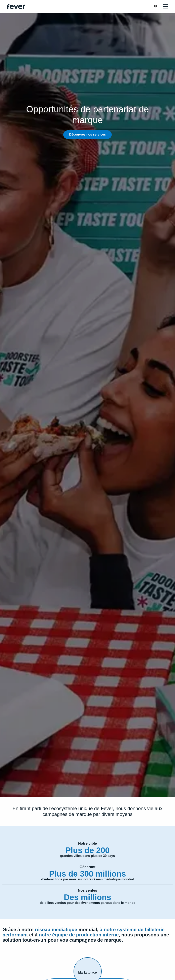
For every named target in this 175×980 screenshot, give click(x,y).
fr (157, 6)
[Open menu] (165, 6)
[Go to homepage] (16, 6)
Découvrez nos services (87, 134)
